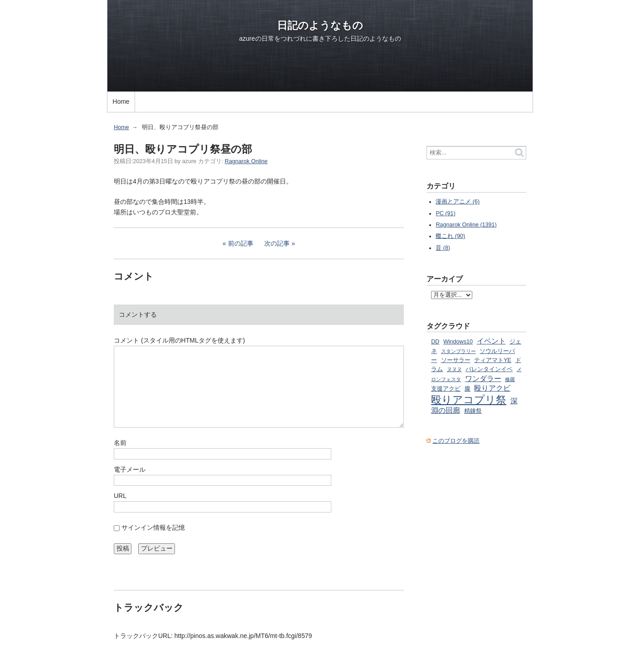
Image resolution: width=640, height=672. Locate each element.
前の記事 (241, 243)
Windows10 (458, 342)
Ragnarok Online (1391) (466, 225)
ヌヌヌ (454, 369)
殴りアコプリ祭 (469, 400)
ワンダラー (483, 378)
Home (121, 102)
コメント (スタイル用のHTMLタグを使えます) (179, 340)
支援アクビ (446, 389)
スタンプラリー (458, 351)
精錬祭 (473, 411)
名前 (120, 443)
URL (120, 496)
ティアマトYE (493, 360)
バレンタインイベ (489, 369)
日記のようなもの (320, 25)
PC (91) (445, 213)
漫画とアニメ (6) (458, 202)
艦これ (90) (450, 236)
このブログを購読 (456, 441)
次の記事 (277, 243)
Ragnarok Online (246, 161)
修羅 (510, 379)
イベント (491, 341)
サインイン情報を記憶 (153, 527)
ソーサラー (456, 360)
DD (435, 342)
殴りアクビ (492, 388)
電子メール (130, 469)
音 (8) (443, 248)
